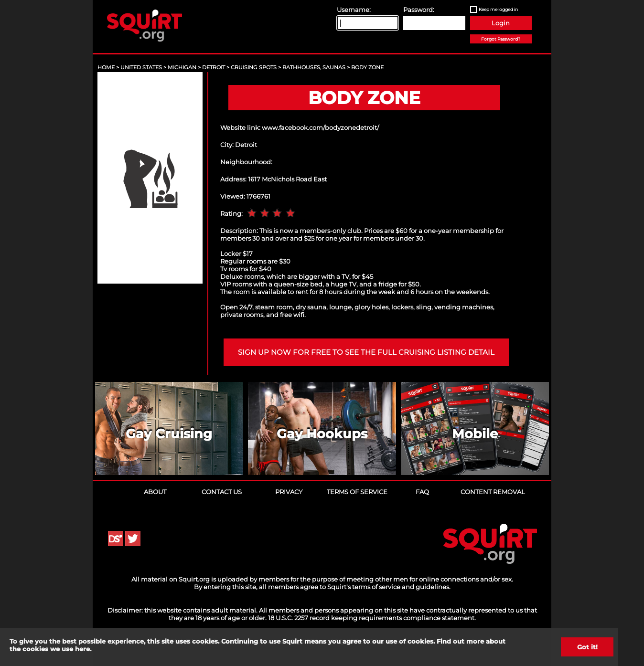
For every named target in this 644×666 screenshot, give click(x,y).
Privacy (289, 492)
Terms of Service (357, 492)
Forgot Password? (501, 39)
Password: (419, 10)
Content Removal (493, 492)
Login (501, 23)
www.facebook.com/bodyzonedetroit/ (320, 127)
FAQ (422, 492)
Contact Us (222, 492)
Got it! (587, 647)
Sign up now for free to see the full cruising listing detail (366, 352)
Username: (354, 10)
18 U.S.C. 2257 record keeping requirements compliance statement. (372, 618)
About (155, 492)
